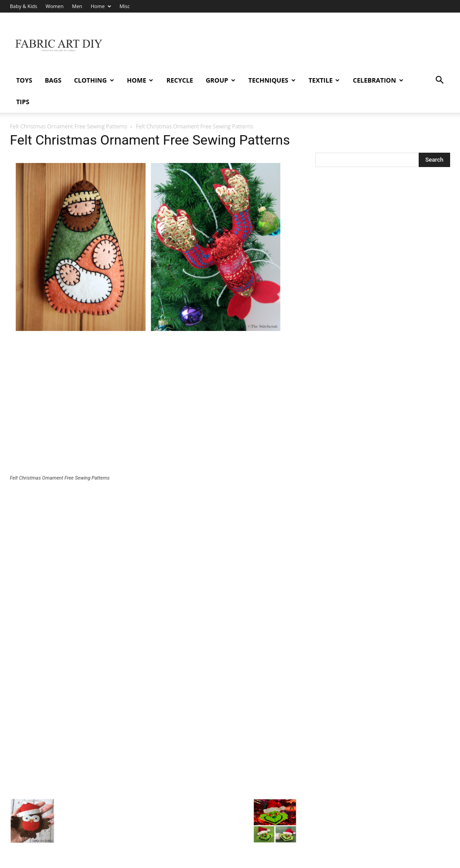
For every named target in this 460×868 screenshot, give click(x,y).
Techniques (272, 80)
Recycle (179, 80)
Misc (125, 6)
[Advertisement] (154, 385)
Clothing (94, 80)
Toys (24, 80)
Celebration (378, 80)
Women (55, 6)
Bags (53, 80)
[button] (439, 81)
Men (77, 6)
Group (221, 80)
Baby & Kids (24, 6)
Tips (23, 102)
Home (101, 6)
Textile (324, 80)
